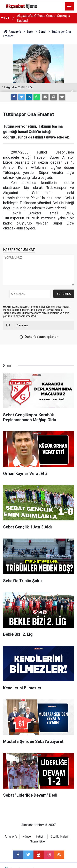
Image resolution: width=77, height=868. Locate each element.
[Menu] (69, 7)
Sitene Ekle (37, 842)
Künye (27, 837)
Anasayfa (11, 837)
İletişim (41, 837)
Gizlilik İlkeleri (59, 837)
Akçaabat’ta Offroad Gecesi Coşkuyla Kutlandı (44, 18)
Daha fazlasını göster (38, 337)
